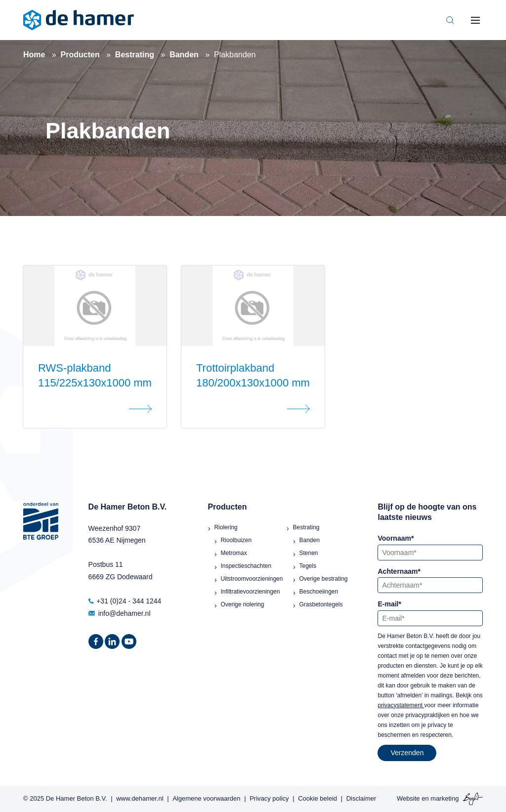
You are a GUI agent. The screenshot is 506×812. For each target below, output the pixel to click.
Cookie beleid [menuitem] (317, 798)
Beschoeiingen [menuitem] (318, 592)
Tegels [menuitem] (308, 566)
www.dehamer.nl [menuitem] (140, 798)
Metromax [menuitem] (233, 553)
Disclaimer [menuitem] (361, 798)
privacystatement (401, 705)
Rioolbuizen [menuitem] (236, 540)
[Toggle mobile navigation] (475, 20)
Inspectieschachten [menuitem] (246, 566)
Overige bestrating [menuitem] (323, 579)
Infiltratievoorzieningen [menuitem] (250, 592)
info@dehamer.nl (120, 613)
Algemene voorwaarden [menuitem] (206, 798)
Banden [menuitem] (309, 540)
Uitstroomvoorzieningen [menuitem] (252, 579)
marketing (444, 798)
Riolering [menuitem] (226, 527)
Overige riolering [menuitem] (242, 604)
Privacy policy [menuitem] (269, 798)
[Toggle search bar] (450, 20)
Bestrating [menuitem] (306, 527)
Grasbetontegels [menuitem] (321, 604)
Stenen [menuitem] (308, 553)
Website (408, 798)
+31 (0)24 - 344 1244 (125, 601)
